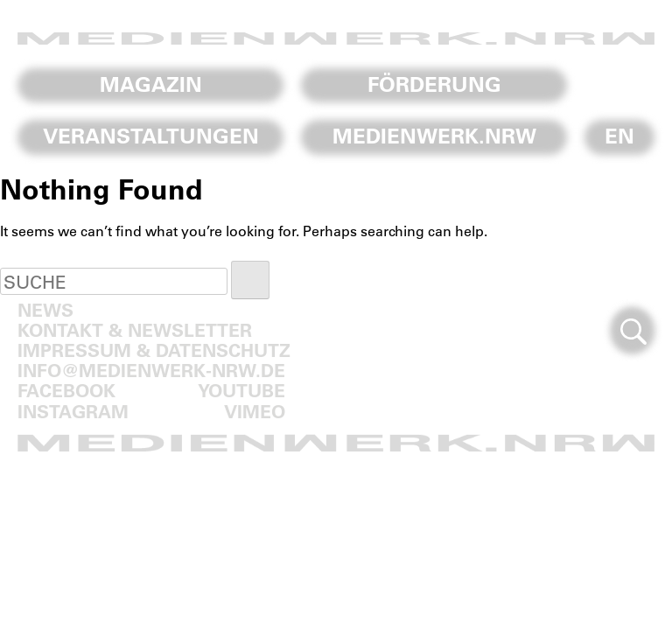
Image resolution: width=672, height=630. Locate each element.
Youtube (241, 390)
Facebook (66, 390)
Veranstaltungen (151, 136)
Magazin (151, 84)
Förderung (434, 84)
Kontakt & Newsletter (135, 329)
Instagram (73, 411)
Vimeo (255, 411)
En (619, 136)
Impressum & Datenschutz (154, 350)
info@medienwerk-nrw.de (151, 370)
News (45, 309)
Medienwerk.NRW (434, 136)
